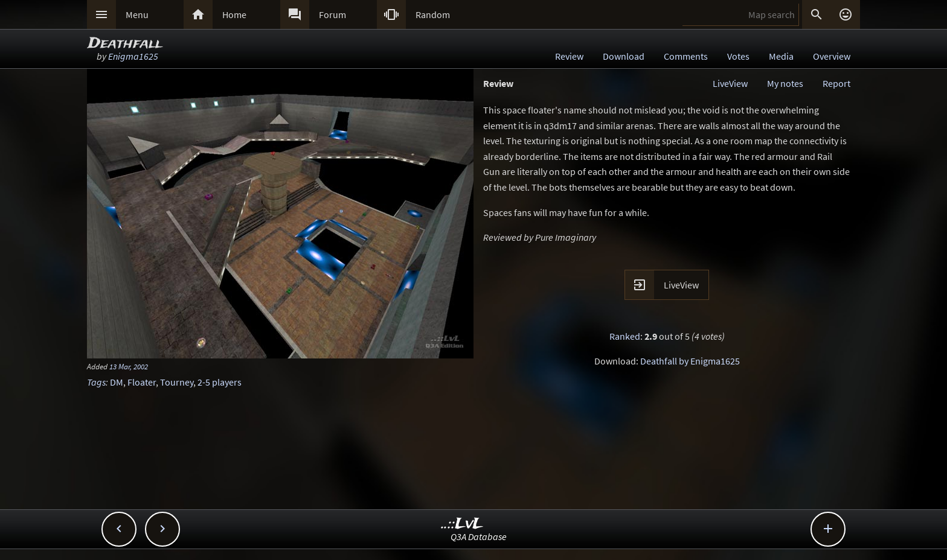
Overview (832, 56)
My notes (785, 83)
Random (433, 14)
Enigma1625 (133, 56)
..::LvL (462, 524)
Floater (142, 382)
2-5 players (220, 382)
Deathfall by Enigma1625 (690, 361)
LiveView (730, 83)
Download (624, 56)
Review (569, 56)
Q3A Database (479, 536)
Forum (332, 14)
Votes (738, 56)
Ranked (625, 336)
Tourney (177, 382)
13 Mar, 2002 (129, 366)
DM (117, 382)
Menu (137, 14)
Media (781, 56)
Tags (96, 382)
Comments (686, 56)
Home (234, 14)
